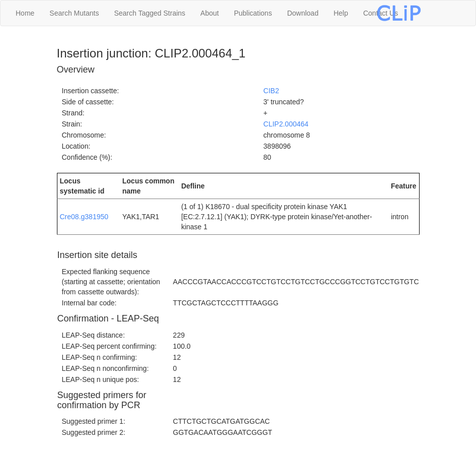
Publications (253, 13)
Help (341, 13)
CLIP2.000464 (286, 124)
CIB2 (271, 91)
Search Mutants (74, 13)
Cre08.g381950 (84, 217)
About (210, 13)
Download (303, 13)
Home (25, 13)
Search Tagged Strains (149, 13)
